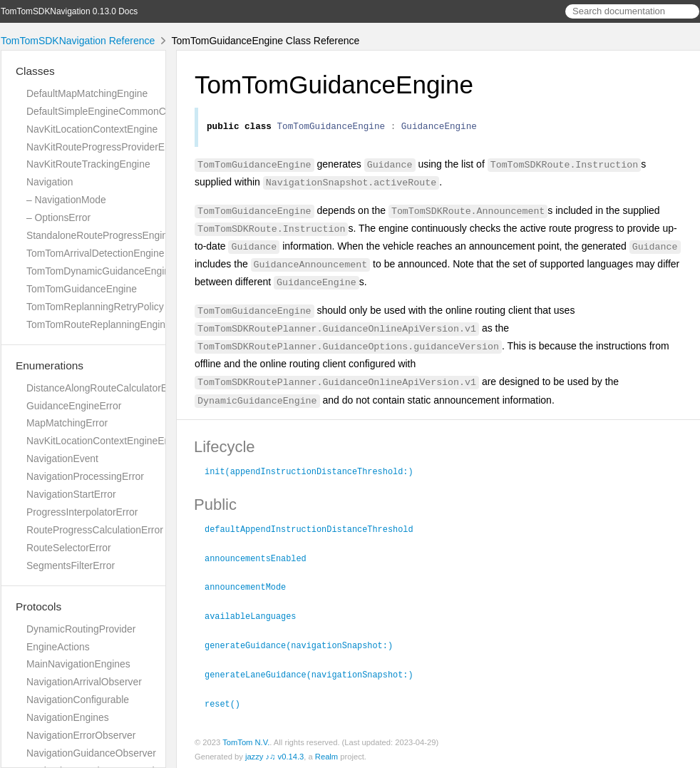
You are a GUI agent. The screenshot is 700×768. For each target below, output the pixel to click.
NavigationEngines (68, 717)
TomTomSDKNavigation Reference (78, 41)
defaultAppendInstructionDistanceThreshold (315, 530)
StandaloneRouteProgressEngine (100, 235)
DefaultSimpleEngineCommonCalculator (115, 111)
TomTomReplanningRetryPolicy (95, 307)
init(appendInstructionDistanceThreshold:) (315, 473)
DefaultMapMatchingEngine (87, 93)
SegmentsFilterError (71, 565)
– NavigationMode (66, 200)
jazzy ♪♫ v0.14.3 (274, 753)
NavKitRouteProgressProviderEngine (108, 147)
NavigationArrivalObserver (84, 682)
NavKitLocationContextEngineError (103, 441)
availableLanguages (256, 615)
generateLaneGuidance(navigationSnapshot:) (315, 672)
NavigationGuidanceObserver (91, 753)
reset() (228, 700)
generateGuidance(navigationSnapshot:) (305, 643)
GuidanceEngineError (74, 406)
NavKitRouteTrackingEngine (88, 164)
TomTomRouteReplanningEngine (99, 324)
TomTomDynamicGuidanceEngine (101, 271)
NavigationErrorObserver (81, 735)
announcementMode (251, 586)
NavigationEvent (62, 459)
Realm (326, 753)
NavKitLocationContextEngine (92, 129)
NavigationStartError (71, 494)
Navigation (50, 182)
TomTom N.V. (246, 739)
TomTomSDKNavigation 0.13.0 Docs (69, 11)
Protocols (38, 606)
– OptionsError (58, 217)
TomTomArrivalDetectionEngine (95, 253)
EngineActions (58, 647)
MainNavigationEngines (78, 664)
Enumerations (50, 365)
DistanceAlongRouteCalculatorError (105, 388)
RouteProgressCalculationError (95, 530)
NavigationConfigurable (78, 700)
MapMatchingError (67, 423)
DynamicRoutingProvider (81, 629)
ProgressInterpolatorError (82, 512)
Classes (35, 71)
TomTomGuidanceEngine (82, 289)
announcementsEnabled (262, 558)
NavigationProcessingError (85, 476)
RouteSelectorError (69, 548)
